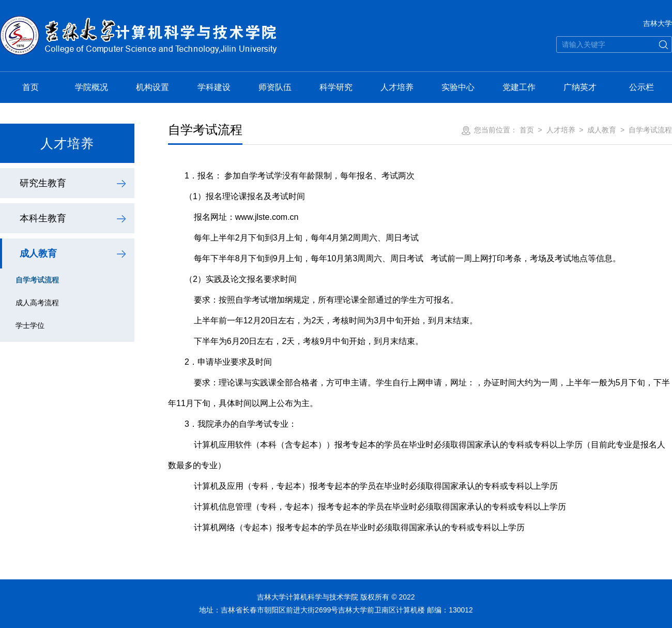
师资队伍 (275, 87)
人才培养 (397, 87)
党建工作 (519, 87)
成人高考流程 (37, 303)
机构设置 (152, 87)
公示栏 (642, 87)
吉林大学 (658, 23)
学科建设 (214, 87)
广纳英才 (580, 87)
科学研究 (336, 87)
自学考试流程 (37, 280)
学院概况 (91, 87)
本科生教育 (43, 218)
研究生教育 (43, 183)
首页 (30, 87)
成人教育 (38, 253)
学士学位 (30, 325)
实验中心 (458, 87)
